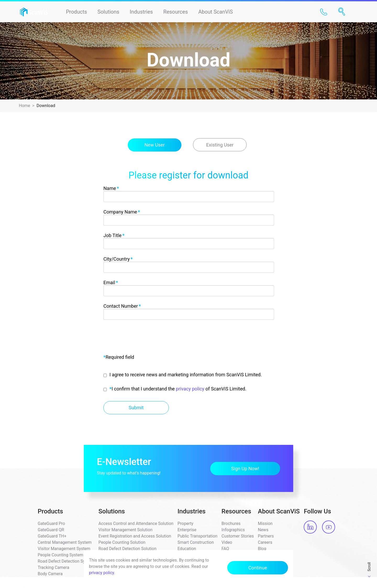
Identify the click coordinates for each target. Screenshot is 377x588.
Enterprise (187, 530)
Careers (265, 542)
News (263, 530)
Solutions (108, 12)
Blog (262, 549)
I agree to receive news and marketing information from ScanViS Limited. (186, 375)
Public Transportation (198, 536)
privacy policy (190, 389)
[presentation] (143, 337)
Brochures (231, 523)
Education (187, 549)
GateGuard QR (51, 530)
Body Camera (50, 574)
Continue (263, 568)
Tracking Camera (53, 567)
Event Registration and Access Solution (135, 536)
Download (46, 106)
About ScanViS (216, 12)
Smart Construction (196, 542)
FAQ (225, 549)
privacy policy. (102, 573)
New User (155, 145)
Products (76, 12)
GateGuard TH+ (52, 536)
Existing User (220, 145)
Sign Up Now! (250, 469)
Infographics (233, 530)
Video (227, 542)
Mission (265, 523)
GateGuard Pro (51, 523)
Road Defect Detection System (66, 561)
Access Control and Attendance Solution (136, 523)
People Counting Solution (122, 542)
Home (24, 106)
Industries (141, 12)
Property (185, 523)
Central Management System (65, 542)
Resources (176, 12)
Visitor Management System (64, 549)
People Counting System (60, 555)
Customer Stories (238, 536)
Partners (266, 536)
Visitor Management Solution (125, 530)
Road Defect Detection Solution (127, 549)
